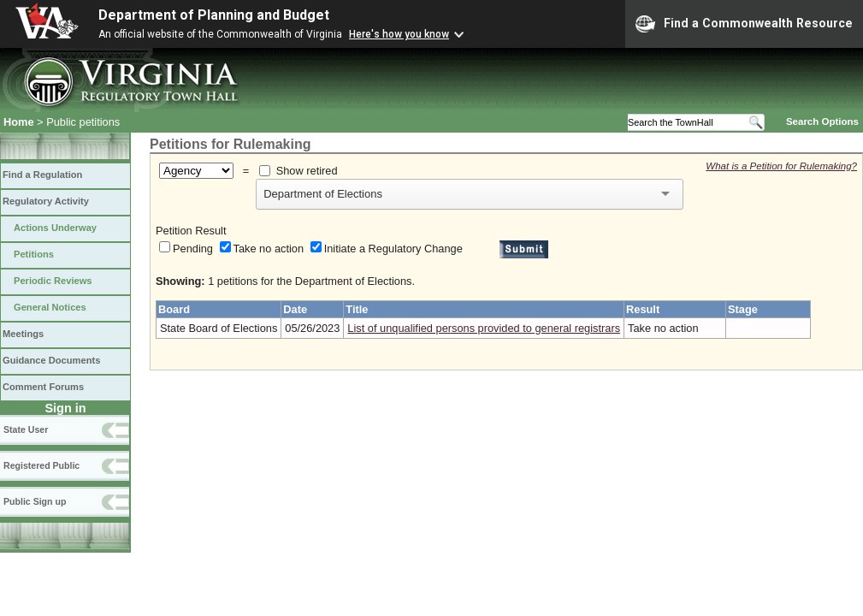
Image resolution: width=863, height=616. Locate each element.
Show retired (307, 171)
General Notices (50, 307)
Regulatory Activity (46, 201)
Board (174, 309)
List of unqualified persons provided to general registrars (484, 328)
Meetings (23, 334)
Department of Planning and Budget (214, 15)
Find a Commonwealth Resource (744, 24)
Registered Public (41, 465)
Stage (743, 309)
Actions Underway (55, 228)
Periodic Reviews (53, 281)
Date (295, 309)
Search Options (822, 121)
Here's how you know (399, 34)
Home (19, 122)
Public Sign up (35, 501)
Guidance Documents (51, 360)
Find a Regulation (42, 175)
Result (643, 309)
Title (357, 309)
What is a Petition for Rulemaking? (781, 166)
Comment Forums (43, 387)
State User (26, 429)
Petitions (34, 254)
